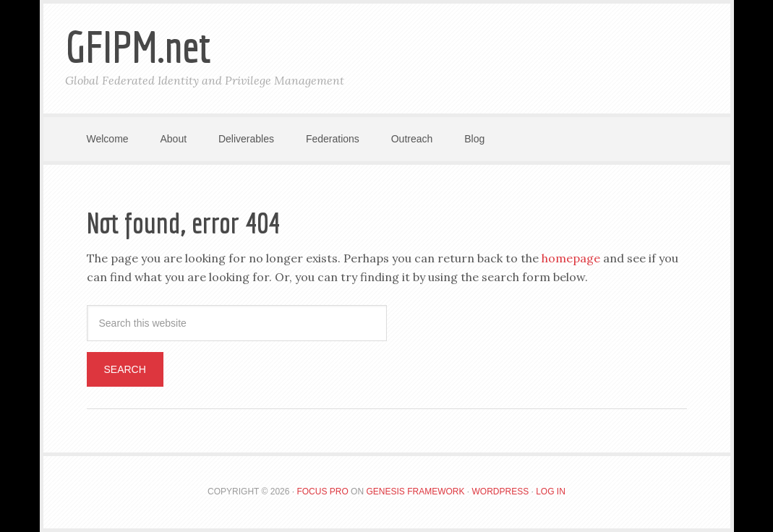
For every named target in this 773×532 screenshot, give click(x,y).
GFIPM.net (138, 47)
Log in (551, 492)
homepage (571, 258)
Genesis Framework (415, 492)
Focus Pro (322, 492)
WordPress (500, 492)
